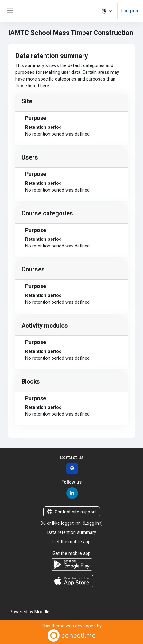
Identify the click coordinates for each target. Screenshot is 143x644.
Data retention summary (72, 532)
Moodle (42, 612)
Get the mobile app (71, 542)
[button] (107, 11)
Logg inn (130, 11)
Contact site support (72, 512)
